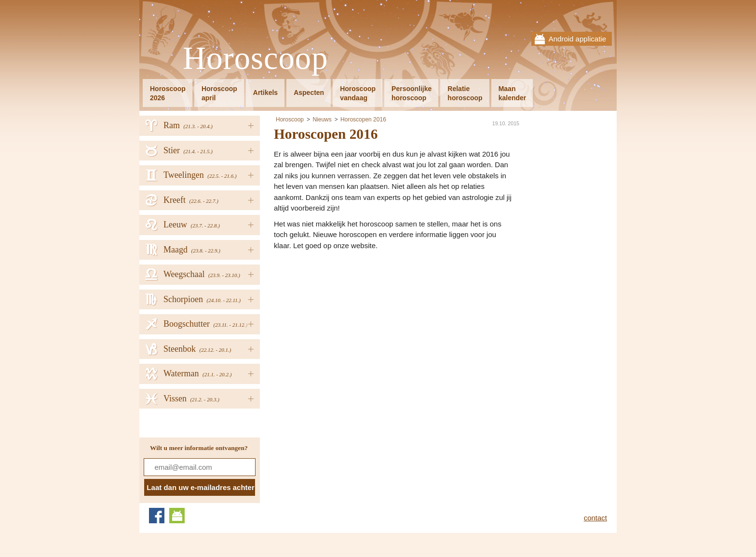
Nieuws (322, 119)
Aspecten (309, 93)
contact (595, 518)
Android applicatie (577, 39)
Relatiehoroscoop (465, 93)
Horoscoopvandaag (358, 93)
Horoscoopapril (219, 93)
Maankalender (513, 93)
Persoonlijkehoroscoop (412, 93)
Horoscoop (256, 59)
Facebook (157, 516)
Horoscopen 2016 (363, 119)
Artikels (265, 93)
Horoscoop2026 (168, 93)
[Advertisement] (355, 323)
